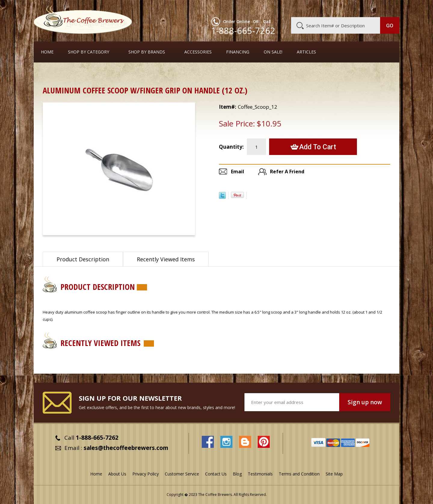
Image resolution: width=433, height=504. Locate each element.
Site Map (334, 474)
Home (47, 52)
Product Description (83, 259)
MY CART (388, 8)
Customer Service (321, 8)
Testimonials (260, 474)
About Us (290, 8)
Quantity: (231, 147)
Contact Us (216, 474)
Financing (238, 52)
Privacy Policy (146, 474)
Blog (348, 8)
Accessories (198, 52)
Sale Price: (237, 123)
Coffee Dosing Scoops (85, 73)
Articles (306, 52)
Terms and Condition (299, 474)
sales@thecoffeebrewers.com (126, 448)
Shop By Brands (147, 52)
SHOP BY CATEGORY (89, 52)
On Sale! (273, 52)
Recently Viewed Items (166, 259)
